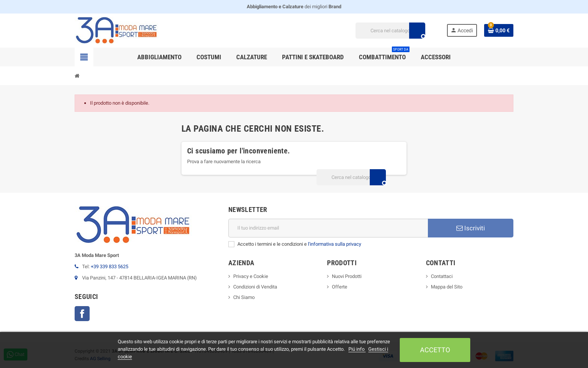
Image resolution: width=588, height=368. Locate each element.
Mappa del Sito (447, 287)
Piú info (357, 349)
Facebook (82, 314)
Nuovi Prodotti (347, 276)
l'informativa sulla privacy (334, 244)
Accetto (435, 350)
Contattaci (442, 276)
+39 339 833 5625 (109, 267)
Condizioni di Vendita (255, 287)
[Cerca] (390, 31)
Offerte (340, 287)
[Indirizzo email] (328, 228)
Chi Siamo (244, 297)
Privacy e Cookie (251, 276)
